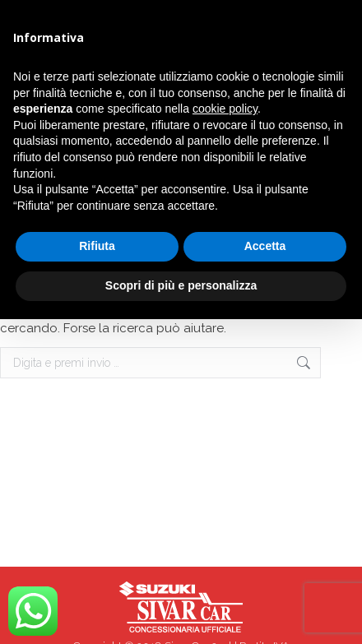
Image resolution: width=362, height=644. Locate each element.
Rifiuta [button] (97, 246)
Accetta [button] (265, 246)
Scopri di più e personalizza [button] (181, 285)
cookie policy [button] (225, 109)
